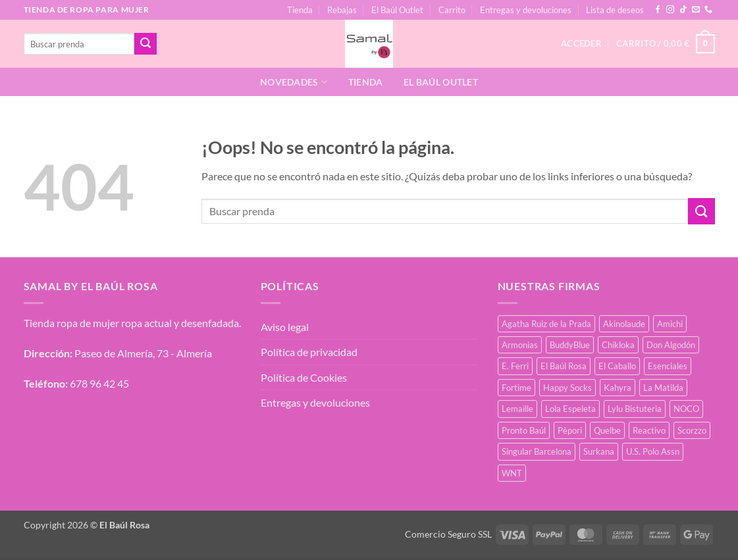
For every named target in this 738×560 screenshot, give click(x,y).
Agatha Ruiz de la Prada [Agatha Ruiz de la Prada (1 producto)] (546, 324)
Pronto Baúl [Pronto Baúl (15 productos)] (524, 430)
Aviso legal (285, 327)
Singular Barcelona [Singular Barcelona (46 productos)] (537, 451)
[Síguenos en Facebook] (658, 10)
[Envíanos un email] (696, 10)
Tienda (300, 10)
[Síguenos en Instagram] (670, 10)
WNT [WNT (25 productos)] (512, 473)
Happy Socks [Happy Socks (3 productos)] (567, 388)
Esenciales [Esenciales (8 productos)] (668, 366)
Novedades (294, 82)
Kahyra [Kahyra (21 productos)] (618, 388)
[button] (665, 44)
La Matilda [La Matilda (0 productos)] (663, 388)
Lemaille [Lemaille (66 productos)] (517, 409)
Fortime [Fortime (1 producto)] (516, 388)
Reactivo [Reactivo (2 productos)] (649, 430)
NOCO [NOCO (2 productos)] (686, 409)
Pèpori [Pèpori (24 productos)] (570, 430)
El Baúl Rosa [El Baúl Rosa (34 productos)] (564, 366)
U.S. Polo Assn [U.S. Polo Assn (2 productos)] (653, 451)
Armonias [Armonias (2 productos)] (520, 345)
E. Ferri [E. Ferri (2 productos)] (515, 366)
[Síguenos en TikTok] (683, 10)
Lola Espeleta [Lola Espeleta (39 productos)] (570, 409)
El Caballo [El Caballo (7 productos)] (617, 366)
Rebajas (342, 10)
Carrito (452, 10)
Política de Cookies (304, 377)
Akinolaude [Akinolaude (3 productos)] (624, 324)
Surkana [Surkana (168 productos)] (599, 451)
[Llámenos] (708, 10)
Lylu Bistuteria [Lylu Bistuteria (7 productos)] (635, 409)
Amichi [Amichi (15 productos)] (670, 324)
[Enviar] (145, 44)
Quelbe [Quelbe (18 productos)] (607, 430)
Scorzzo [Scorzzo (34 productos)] (692, 430)
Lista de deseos (615, 10)
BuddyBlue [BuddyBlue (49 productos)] (570, 345)
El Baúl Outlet (397, 10)
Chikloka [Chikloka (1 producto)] (618, 345)
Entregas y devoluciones (526, 10)
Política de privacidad (309, 352)
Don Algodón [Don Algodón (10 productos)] (671, 345)
